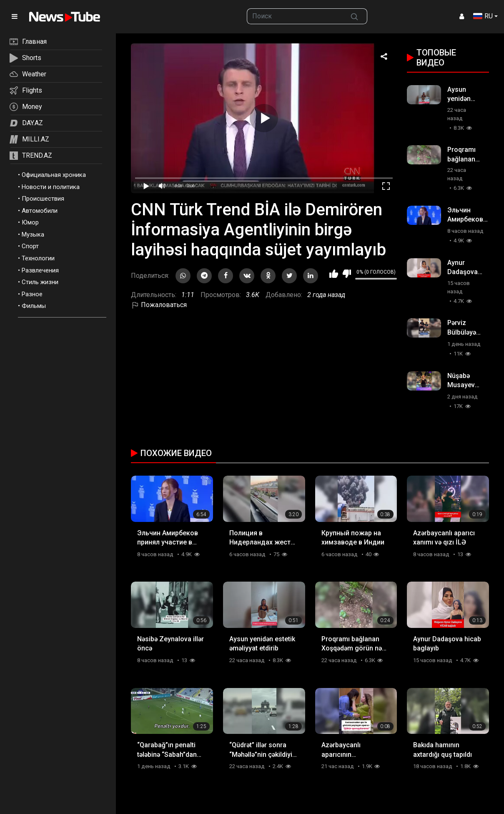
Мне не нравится (347, 274)
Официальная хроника (54, 175)
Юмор (30, 222)
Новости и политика (51, 187)
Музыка (33, 234)
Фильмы (34, 306)
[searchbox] (295, 16)
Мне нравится (334, 274)
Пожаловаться (159, 305)
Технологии (38, 258)
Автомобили (40, 211)
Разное (32, 294)
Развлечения (40, 270)
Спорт (30, 246)
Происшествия (43, 199)
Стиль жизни (40, 282)
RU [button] (483, 16)
